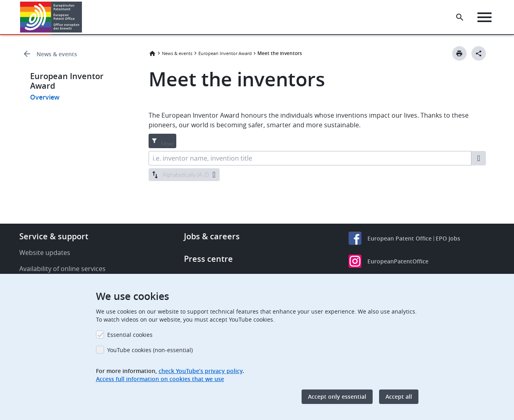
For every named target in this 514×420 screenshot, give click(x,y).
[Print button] (459, 53)
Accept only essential (337, 397)
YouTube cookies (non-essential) (150, 350)
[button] (83, 17)
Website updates (45, 253)
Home (152, 53)
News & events (57, 54)
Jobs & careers (212, 236)
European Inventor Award (225, 53)
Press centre (208, 259)
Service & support (54, 236)
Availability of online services (62, 269)
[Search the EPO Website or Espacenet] (460, 17)
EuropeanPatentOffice (398, 261)
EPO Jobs (448, 238)
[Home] (51, 17)
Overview (45, 97)
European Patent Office (400, 238)
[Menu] (484, 17)
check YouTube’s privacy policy (201, 371)
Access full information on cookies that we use (160, 379)
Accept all (399, 397)
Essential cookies (130, 335)
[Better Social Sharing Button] (479, 53)
